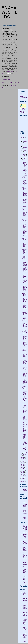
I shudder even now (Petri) (25, 612)
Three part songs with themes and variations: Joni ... (25, 374)
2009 (23, 477)
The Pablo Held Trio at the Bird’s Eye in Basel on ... (25, 437)
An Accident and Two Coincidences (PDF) (25, 527)
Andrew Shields (23, 109)
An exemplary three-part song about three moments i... (25, 364)
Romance (25, 551)
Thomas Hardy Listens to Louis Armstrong (25, 572)
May (24, 156)
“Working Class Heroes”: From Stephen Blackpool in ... (25, 271)
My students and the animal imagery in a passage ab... (25, 224)
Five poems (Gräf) (24, 605)
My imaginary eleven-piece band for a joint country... (25, 192)
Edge (24, 536)
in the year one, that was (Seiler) (25, 616)
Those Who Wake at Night (25, 578)
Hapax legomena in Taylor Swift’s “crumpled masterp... (25, 203)
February (25, 452)
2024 (23, 137)
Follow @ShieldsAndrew (23, 97)
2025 (23, 136)
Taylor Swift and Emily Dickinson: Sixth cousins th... (25, 408)
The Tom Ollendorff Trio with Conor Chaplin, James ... (25, 307)
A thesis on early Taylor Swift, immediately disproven (25, 336)
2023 (23, 457)
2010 (23, 476)
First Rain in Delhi (25, 537)
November (25, 141)
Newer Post (5, 82)
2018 (23, 464)
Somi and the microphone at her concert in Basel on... (25, 233)
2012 (23, 473)
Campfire (25, 531)
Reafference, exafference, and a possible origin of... (25, 182)
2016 (23, 467)
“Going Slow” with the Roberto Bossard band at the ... (25, 383)
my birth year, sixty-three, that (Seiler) (25, 627)
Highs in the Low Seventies (25, 543)
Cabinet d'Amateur (25, 490)
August (24, 150)
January (24, 455)
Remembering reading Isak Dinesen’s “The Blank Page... (25, 253)
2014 (23, 470)
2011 (23, 474)
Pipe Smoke (24, 548)
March (24, 159)
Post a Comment (6, 79)
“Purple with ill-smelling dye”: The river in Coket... (25, 399)
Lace (24, 545)
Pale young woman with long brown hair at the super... (25, 243)
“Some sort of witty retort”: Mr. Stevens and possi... (25, 418)
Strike (24, 554)
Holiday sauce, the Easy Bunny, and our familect (25, 262)
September (25, 148)
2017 (23, 466)
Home (11, 82)
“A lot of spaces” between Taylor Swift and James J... (25, 447)
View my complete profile (23, 112)
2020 (23, 461)
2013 (23, 471)
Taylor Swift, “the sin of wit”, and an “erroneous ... (25, 279)
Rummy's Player (25, 552)
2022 (23, 459)
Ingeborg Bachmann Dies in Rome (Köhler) (25, 621)
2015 (23, 469)
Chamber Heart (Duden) (25, 602)
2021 (23, 460)
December (25, 139)
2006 (23, 481)
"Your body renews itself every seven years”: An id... (25, 173)
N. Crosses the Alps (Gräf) (25, 632)
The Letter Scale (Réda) (25, 640)
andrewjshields (9, 12)
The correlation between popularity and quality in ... (25, 427)
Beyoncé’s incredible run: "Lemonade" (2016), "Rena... (25, 165)
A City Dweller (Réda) (24, 594)
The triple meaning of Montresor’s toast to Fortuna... (25, 345)
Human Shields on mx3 (24, 517)
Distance (25, 534)
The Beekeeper (25, 559)
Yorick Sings (24, 581)
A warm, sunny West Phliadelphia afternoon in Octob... (25, 297)
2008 (23, 478)
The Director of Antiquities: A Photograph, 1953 (25, 565)
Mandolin (25, 546)
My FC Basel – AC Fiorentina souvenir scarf (25, 391)
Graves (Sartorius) (25, 609)
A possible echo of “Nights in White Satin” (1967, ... (25, 354)
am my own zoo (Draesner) (25, 598)
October (24, 144)
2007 (23, 480)
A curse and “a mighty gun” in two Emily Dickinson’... (25, 288)
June (24, 154)
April (24, 157)
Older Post (16, 82)
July (24, 153)
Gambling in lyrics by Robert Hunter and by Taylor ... (25, 316)
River (24, 549)
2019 (23, 463)
